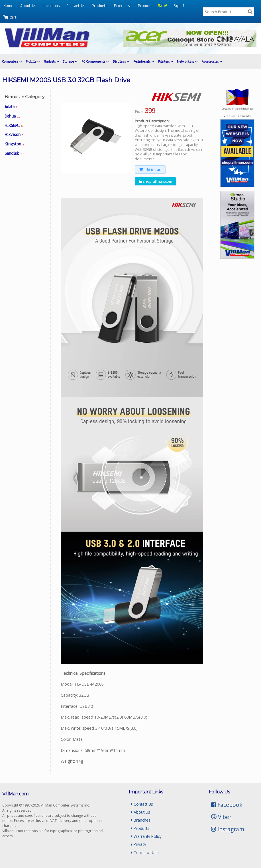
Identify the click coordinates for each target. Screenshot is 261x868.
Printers (166, 61)
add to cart (150, 170)
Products (99, 6)
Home (8, 6)
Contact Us (76, 6)
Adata (11, 107)
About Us (28, 6)
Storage (70, 61)
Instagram (228, 829)
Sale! (162, 6)
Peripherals (144, 61)
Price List (123, 6)
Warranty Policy (146, 836)
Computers (12, 61)
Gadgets (51, 61)
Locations (51, 6)
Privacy (139, 844)
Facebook (227, 805)
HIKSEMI (14, 126)
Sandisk (13, 153)
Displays (121, 61)
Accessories (212, 61)
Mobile (33, 61)
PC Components (95, 61)
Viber (221, 817)
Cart (10, 17)
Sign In (180, 6)
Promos (144, 6)
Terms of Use (145, 852)
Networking (187, 61)
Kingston (14, 144)
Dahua (12, 116)
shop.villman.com (155, 181)
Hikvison (14, 135)
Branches (141, 820)
